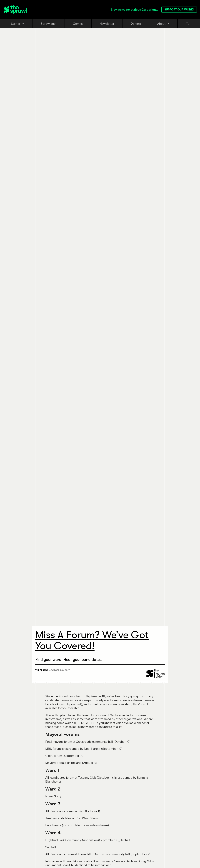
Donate (136, 24)
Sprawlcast (49, 24)
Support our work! (179, 9)
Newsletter (107, 24)
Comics (78, 24)
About (163, 24)
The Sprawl (42, 670)
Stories (18, 24)
